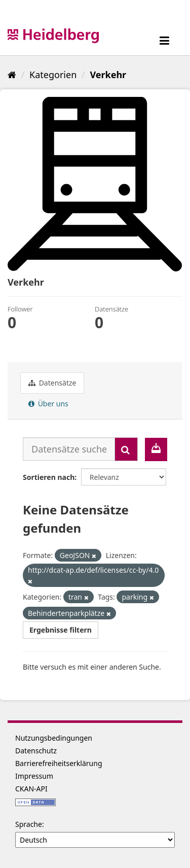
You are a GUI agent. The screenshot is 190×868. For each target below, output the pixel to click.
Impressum (34, 776)
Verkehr (108, 75)
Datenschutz (36, 751)
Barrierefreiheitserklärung (59, 763)
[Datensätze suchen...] (69, 449)
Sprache (29, 824)
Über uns (48, 404)
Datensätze (52, 383)
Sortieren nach (49, 477)
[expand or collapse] (164, 40)
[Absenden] (126, 449)
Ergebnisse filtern (61, 630)
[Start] (12, 75)
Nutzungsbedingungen (54, 738)
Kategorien (53, 75)
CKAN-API (31, 789)
